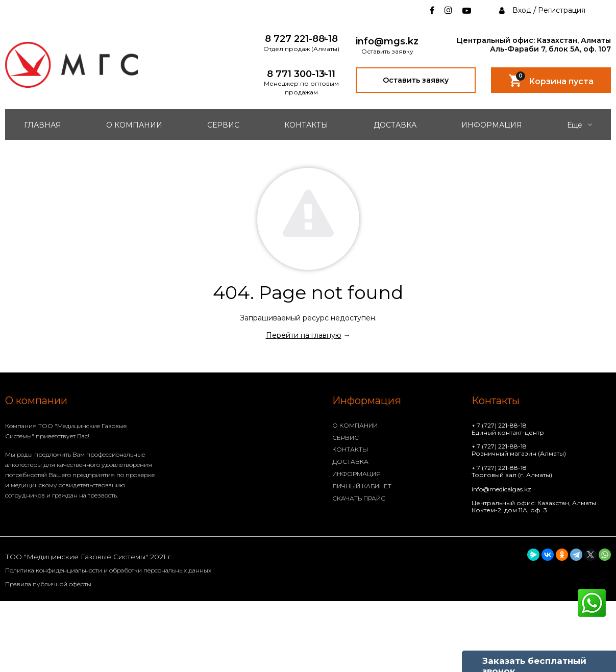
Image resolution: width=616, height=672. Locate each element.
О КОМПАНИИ (134, 125)
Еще (580, 125)
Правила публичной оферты (48, 584)
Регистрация (562, 10)
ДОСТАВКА (395, 125)
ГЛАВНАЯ (43, 125)
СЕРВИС (223, 125)
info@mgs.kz (387, 42)
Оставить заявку (416, 80)
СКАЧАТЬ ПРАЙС (359, 498)
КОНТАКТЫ (306, 125)
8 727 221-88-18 (301, 39)
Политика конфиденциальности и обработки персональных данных (108, 570)
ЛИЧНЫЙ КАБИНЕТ (362, 486)
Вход (522, 10)
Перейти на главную (304, 335)
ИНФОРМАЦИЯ (492, 125)
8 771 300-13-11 (301, 74)
